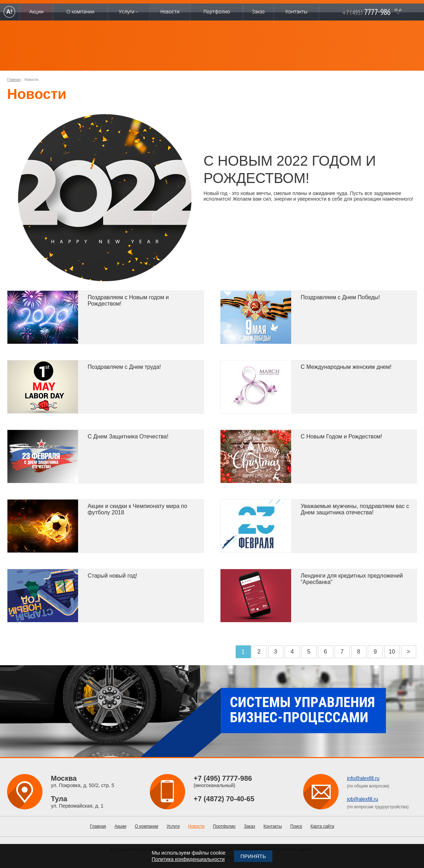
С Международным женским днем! (346, 367)
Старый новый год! (112, 576)
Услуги (173, 826)
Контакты (273, 826)
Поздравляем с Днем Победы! (340, 297)
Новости (196, 826)
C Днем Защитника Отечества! (128, 436)
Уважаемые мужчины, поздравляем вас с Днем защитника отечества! (355, 509)
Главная (14, 80)
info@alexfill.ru (363, 778)
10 (392, 652)
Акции (120, 826)
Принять (253, 856)
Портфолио (224, 826)
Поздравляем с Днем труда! (124, 367)
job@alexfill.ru (363, 799)
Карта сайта (322, 826)
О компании (146, 826)
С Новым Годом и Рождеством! (341, 436)
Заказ (249, 826)
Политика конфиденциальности (188, 859)
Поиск (296, 826)
